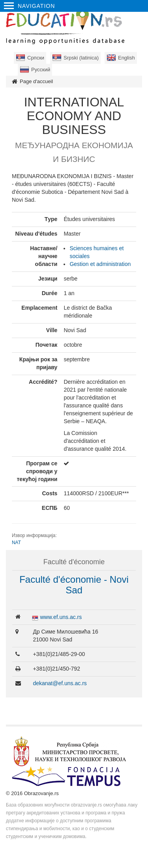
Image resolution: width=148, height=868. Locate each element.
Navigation (29, 6)
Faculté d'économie (74, 562)
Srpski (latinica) (81, 58)
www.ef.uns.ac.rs (61, 617)
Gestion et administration (100, 264)
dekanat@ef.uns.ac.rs (60, 683)
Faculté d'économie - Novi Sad (74, 585)
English (126, 58)
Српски (36, 58)
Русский (41, 70)
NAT (16, 543)
